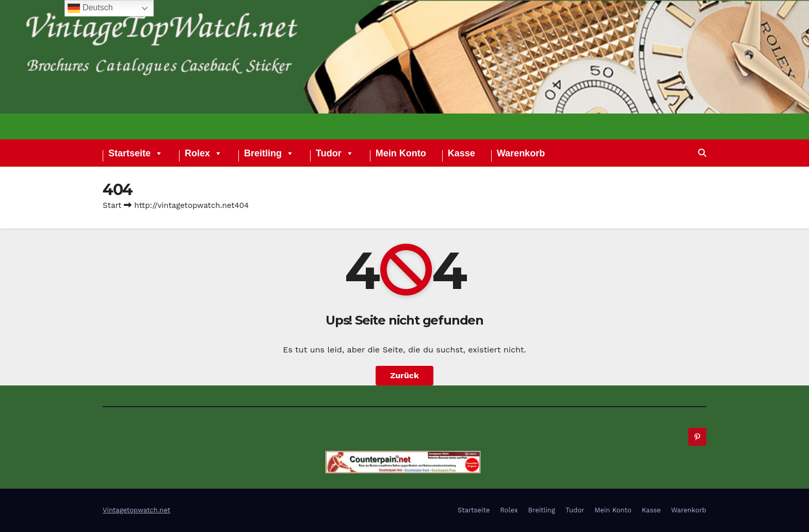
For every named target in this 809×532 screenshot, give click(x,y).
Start (112, 205)
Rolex (204, 154)
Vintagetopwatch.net (136, 510)
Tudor (335, 154)
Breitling (269, 154)
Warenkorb (521, 154)
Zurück (405, 375)
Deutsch (90, 8)
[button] (702, 153)
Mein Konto (401, 154)
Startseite (136, 154)
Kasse (462, 154)
